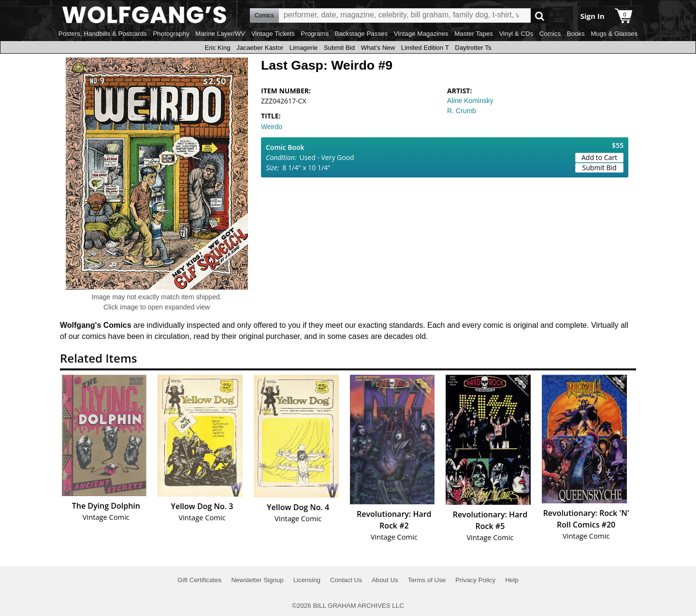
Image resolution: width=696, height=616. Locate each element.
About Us (385, 580)
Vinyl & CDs (516, 34)
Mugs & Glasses (614, 34)
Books (576, 34)
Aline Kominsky (470, 101)
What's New (378, 48)
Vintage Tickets (273, 34)
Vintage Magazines (421, 34)
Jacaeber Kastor (260, 48)
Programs (315, 34)
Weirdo (272, 127)
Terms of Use (427, 580)
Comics (550, 34)
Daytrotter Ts (473, 48)
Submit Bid (339, 48)
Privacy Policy (475, 580)
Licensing (307, 580)
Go (540, 16)
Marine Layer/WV (220, 34)
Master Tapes (474, 34)
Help (512, 580)
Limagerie (304, 48)
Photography (171, 34)
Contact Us (346, 580)
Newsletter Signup (257, 580)
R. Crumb (462, 111)
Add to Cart (599, 157)
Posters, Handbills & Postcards (103, 34)
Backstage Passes (362, 34)
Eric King (217, 48)
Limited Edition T (425, 48)
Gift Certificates (199, 580)
